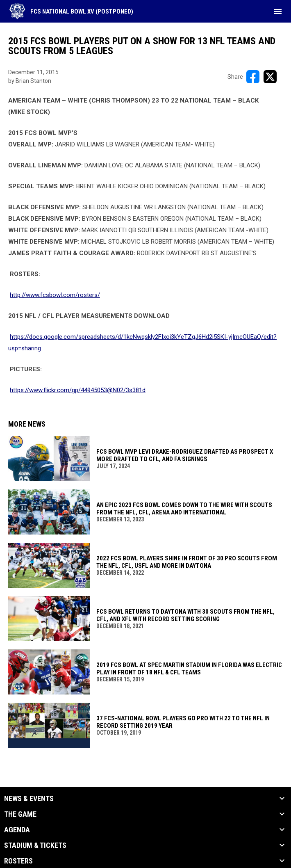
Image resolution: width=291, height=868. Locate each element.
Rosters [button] (18, 861)
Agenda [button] (17, 830)
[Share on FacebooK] (253, 77)
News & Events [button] (29, 799)
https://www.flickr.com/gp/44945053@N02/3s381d (78, 390)
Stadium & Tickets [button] (35, 845)
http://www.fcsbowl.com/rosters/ (55, 295)
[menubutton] (278, 11)
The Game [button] (20, 814)
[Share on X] (270, 77)
